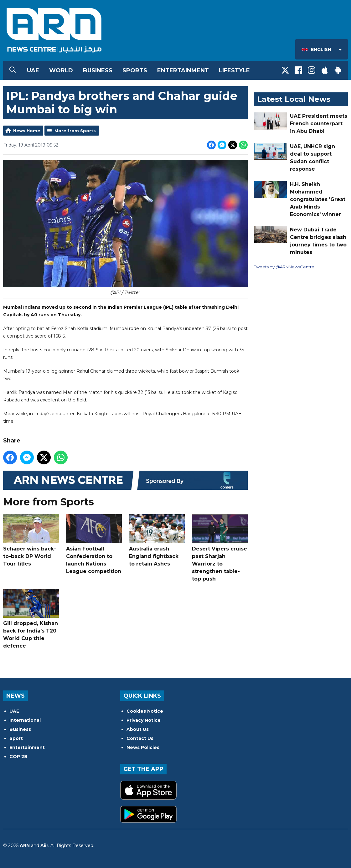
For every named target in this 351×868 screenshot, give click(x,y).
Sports (135, 70)
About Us (138, 729)
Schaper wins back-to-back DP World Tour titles (31, 540)
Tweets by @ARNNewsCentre (284, 267)
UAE (33, 70)
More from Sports (75, 131)
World (61, 70)
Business (98, 70)
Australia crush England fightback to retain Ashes (157, 540)
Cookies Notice (145, 711)
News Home (27, 131)
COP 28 (18, 757)
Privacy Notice (144, 720)
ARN (25, 845)
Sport (16, 738)
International (25, 720)
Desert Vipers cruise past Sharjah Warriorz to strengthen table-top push (220, 548)
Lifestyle (234, 70)
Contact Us (140, 738)
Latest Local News (294, 99)
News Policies (143, 747)
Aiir (44, 845)
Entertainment (183, 70)
